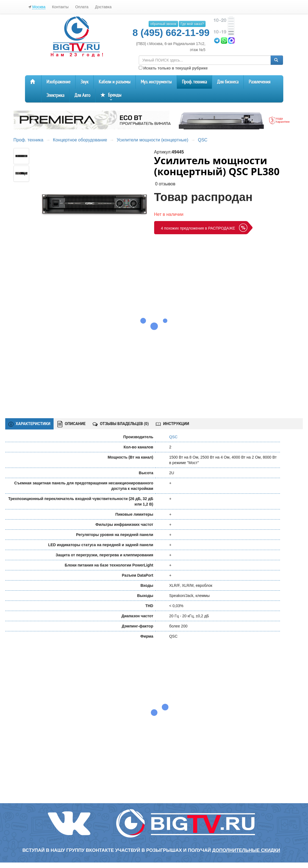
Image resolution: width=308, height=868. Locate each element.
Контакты (60, 7)
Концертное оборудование (80, 140)
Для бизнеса (228, 82)
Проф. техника (194, 82)
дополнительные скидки (246, 850)
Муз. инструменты (156, 82)
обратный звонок (163, 24)
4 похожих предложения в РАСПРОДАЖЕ (198, 228)
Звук (84, 82)
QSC (203, 140)
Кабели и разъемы (115, 82)
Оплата (82, 7)
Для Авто (82, 95)
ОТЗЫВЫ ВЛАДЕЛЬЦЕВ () (121, 424)
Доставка (103, 7)
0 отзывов (165, 184)
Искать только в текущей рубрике (173, 68)
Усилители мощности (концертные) (153, 140)
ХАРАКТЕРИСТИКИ (30, 424)
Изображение (58, 82)
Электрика (55, 95)
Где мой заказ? (192, 24)
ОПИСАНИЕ (71, 424)
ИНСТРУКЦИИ (172, 424)
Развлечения (260, 82)
